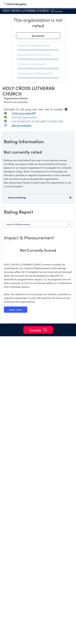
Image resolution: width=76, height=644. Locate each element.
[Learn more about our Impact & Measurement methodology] (16, 310)
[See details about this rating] (38, 36)
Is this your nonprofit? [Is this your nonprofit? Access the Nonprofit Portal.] (24, 113)
